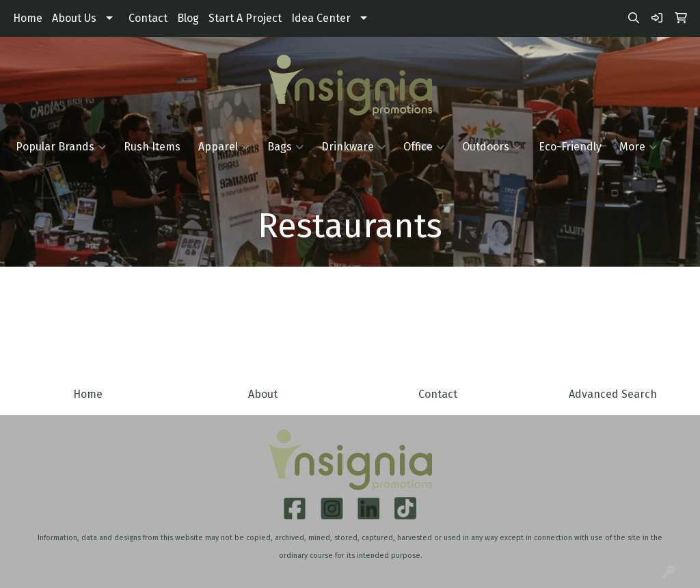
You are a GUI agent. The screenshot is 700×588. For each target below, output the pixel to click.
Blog (188, 18)
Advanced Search (613, 394)
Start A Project (245, 18)
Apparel (224, 147)
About (263, 394)
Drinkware (353, 147)
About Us (74, 18)
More (638, 147)
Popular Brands (61, 147)
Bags (285, 147)
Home (28, 18)
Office (424, 147)
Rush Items (152, 147)
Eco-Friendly (570, 147)
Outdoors (492, 147)
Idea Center (321, 18)
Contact (148, 18)
